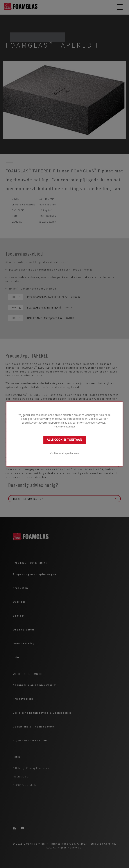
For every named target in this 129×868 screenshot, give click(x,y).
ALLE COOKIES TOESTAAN (64, 440)
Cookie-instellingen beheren (64, 453)
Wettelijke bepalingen (64, 427)
